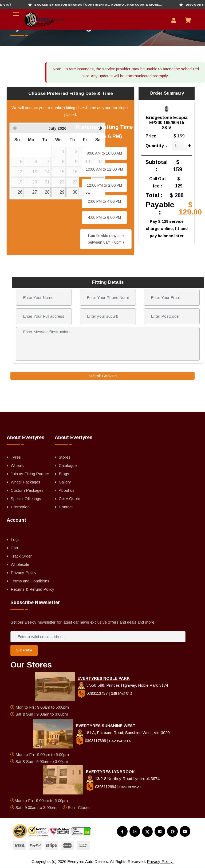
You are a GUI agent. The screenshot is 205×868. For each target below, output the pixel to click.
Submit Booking (103, 376)
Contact (66, 507)
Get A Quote (69, 499)
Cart (14, 548)
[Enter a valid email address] (98, 637)
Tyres (16, 457)
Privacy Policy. (160, 861)
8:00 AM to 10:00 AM (104, 153)
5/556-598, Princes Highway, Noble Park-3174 (123, 685)
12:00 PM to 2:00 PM (104, 185)
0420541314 (120, 741)
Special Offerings (26, 499)
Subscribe (24, 650)
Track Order (21, 556)
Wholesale (20, 564)
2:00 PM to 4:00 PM (104, 201)
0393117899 (91, 741)
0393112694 (102, 787)
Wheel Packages (25, 482)
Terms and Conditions (30, 581)
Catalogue (68, 465)
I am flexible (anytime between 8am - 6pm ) (106, 239)
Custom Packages (27, 490)
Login (16, 539)
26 (20, 192)
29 (62, 192)
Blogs (64, 474)
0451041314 (121, 693)
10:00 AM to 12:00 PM (104, 169)
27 (35, 192)
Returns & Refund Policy (33, 589)
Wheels (17, 465)
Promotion (20, 507)
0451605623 (130, 787)
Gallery (65, 482)
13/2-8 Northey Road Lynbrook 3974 (123, 779)
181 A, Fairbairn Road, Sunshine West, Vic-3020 (123, 733)
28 (47, 192)
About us (67, 490)
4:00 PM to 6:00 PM (104, 217)
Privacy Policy (24, 573)
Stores (65, 457)
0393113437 (93, 693)
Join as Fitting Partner (30, 474)
